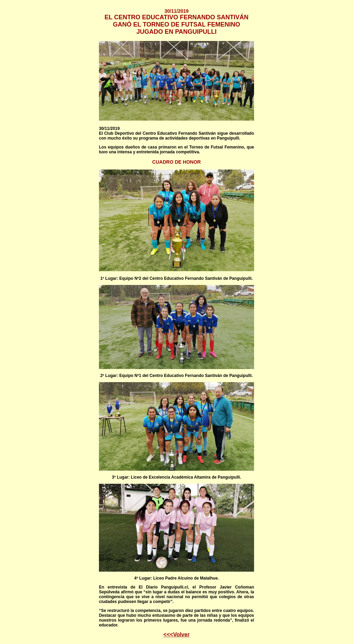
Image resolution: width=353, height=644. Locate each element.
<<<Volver (176, 635)
